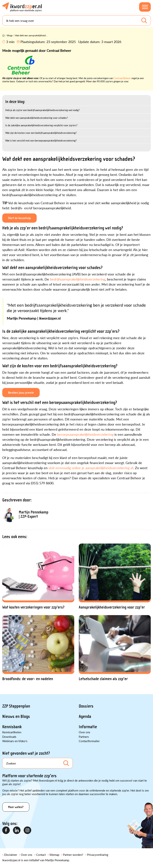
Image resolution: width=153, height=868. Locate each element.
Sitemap (54, 855)
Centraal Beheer (122, 78)
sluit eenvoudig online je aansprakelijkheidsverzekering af (91, 468)
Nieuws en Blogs (16, 716)
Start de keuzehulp (19, 218)
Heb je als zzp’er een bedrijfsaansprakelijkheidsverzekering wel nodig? (42, 110)
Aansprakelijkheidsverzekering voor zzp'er (112, 607)
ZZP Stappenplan (16, 706)
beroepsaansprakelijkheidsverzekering (86, 434)
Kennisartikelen (12, 732)
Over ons (84, 732)
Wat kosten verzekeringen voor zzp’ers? (33, 607)
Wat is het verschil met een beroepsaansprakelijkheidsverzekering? (41, 140)
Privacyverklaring (98, 855)
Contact (41, 855)
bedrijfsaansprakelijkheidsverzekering (78, 279)
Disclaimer (11, 855)
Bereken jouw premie (21, 393)
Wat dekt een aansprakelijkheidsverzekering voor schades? (37, 118)
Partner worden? (73, 855)
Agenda (85, 716)
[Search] (76, 20)
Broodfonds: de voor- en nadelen (28, 679)
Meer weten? (16, 807)
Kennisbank (12, 727)
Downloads (9, 737)
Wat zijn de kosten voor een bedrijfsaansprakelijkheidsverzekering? (41, 133)
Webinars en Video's (15, 741)
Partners (84, 737)
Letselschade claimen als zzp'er (103, 679)
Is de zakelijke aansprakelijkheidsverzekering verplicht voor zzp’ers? (41, 125)
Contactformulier (89, 741)
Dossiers (86, 706)
